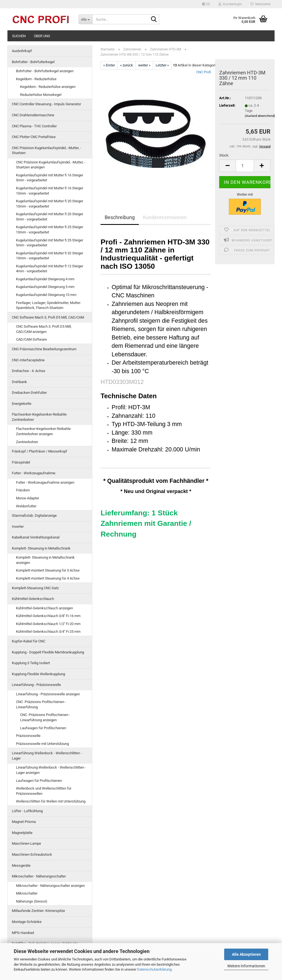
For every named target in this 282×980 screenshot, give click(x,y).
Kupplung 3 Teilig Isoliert (31, 663)
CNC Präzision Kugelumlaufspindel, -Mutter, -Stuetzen (47, 150)
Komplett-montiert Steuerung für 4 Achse (48, 578)
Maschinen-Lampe (26, 843)
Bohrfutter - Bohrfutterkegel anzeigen (45, 71)
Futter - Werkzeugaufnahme (34, 473)
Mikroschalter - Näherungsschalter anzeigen (50, 886)
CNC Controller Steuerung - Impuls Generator (46, 104)
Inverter (18, 527)
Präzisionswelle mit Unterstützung (42, 744)
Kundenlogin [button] (230, 4)
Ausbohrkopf (22, 51)
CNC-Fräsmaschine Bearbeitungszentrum (44, 349)
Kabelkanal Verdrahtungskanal (36, 537)
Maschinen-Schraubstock (32, 854)
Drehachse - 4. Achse (29, 371)
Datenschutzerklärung (154, 969)
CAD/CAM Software (31, 339)
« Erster (109, 65)
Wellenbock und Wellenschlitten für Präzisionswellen (44, 791)
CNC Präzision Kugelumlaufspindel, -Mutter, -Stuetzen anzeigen (51, 165)
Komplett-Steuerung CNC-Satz (35, 588)
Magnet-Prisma (24, 822)
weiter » (144, 65)
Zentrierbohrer (27, 442)
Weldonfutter (26, 506)
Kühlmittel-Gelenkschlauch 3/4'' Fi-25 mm (48, 632)
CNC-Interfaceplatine (28, 360)
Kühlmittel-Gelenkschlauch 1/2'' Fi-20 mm (48, 624)
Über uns (42, 36)
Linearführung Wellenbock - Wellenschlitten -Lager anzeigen (51, 770)
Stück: (224, 155)
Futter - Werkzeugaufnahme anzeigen (45, 482)
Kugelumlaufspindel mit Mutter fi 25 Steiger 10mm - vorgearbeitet (50, 230)
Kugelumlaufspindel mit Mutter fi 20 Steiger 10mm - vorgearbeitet (50, 204)
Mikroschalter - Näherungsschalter (39, 876)
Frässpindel (21, 462)
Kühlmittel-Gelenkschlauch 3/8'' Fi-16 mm (48, 616)
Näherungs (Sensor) (32, 901)
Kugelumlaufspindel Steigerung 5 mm (45, 287)
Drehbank (19, 382)
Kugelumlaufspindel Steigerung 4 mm (45, 279)
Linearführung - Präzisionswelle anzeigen (48, 694)
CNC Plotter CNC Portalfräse (34, 137)
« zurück (127, 65)
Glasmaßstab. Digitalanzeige (34, 515)
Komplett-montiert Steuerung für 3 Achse (48, 570)
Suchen (19, 36)
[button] (206, 4)
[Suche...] (85, 19)
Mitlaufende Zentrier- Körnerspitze (38, 911)
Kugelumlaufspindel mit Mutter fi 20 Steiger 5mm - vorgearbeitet (50, 217)
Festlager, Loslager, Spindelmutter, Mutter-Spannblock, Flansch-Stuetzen (49, 305)
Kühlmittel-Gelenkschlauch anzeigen (44, 608)
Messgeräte (21, 865)
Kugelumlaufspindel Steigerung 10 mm (46, 295)
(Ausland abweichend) (260, 116)
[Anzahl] (245, 166)
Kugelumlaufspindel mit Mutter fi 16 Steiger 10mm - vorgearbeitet (50, 191)
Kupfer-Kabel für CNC (29, 641)
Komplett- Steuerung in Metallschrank (41, 548)
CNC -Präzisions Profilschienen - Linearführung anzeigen (45, 717)
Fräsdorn (23, 490)
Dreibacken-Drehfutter (29, 393)
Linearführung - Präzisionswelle (36, 685)
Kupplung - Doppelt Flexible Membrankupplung (48, 652)
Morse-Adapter (28, 498)
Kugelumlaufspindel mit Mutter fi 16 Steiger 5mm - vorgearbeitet (50, 178)
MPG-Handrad (23, 933)
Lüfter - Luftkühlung (27, 811)
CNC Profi (204, 72)
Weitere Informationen (246, 966)
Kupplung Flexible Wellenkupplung (38, 674)
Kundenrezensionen (165, 217)
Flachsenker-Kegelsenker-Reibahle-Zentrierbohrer (40, 417)
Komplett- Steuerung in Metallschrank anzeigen (45, 560)
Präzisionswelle (28, 736)
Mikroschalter (27, 893)
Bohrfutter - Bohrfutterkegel (33, 62)
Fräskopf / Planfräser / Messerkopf (40, 451)
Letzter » (162, 65)
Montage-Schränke (27, 922)
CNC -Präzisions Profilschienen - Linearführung (41, 704)
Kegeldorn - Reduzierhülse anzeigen (48, 87)
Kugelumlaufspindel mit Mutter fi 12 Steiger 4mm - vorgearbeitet (50, 269)
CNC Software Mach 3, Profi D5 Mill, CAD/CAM (48, 317)
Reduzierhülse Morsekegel (41, 95)
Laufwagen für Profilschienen (43, 728)
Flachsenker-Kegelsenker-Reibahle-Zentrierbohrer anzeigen (44, 431)
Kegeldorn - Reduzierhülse (36, 79)
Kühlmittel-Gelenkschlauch (33, 599)
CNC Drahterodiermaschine (33, 115)
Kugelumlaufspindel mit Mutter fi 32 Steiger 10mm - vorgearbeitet (50, 256)
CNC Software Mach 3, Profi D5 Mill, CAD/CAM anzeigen (44, 329)
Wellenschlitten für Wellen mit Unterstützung (51, 801)
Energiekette (22, 404)
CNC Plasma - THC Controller (34, 126)
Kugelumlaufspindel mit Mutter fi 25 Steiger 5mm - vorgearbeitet (50, 243)
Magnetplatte (22, 833)
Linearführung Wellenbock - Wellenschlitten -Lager (47, 756)
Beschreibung (120, 217)
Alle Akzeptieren (246, 954)
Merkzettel (260, 4)
